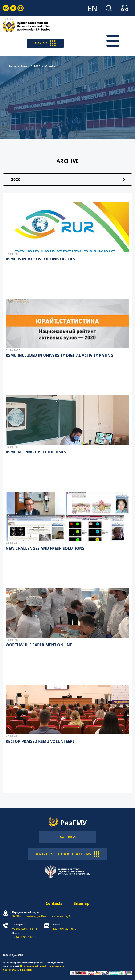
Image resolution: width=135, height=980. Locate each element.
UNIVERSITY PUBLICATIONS (67, 854)
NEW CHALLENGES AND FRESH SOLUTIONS (45, 548)
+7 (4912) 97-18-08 (25, 935)
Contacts (54, 903)
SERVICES (45, 43)
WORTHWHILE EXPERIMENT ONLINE (39, 645)
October (51, 66)
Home (12, 66)
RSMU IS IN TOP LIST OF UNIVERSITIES (40, 259)
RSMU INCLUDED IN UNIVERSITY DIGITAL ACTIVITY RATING (59, 355)
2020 (37, 66)
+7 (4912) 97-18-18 (25, 927)
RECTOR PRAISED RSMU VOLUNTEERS (40, 741)
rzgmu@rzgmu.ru (65, 927)
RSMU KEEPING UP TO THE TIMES (36, 452)
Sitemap (82, 903)
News (25, 66)
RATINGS (67, 837)
